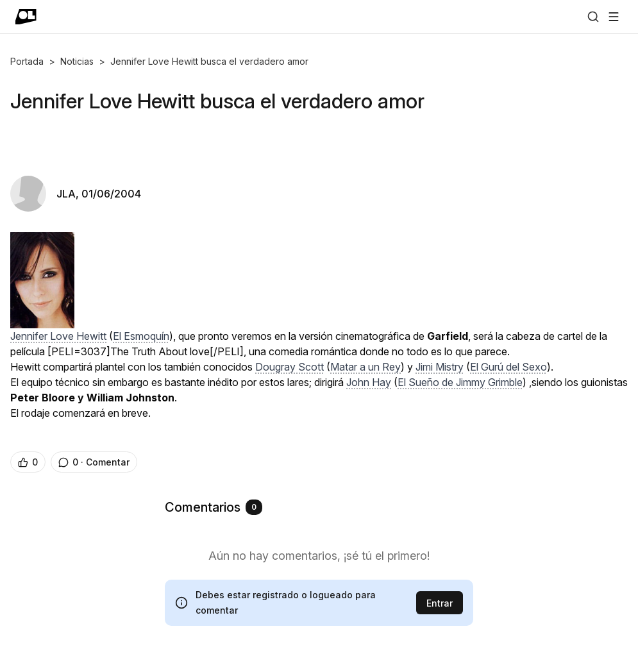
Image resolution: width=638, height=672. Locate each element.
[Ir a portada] (26, 17)
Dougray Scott (290, 367)
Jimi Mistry (440, 367)
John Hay (369, 382)
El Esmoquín (141, 336)
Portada (27, 61)
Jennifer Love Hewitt (58, 336)
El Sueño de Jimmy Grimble (460, 382)
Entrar (440, 603)
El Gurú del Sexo (508, 367)
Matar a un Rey (365, 367)
